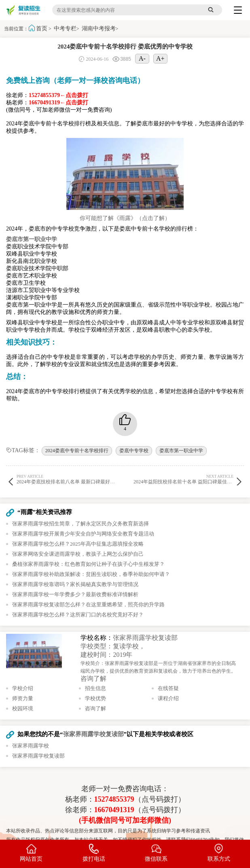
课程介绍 (168, 698)
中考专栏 (65, 29)
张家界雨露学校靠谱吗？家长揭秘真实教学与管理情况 (75, 584)
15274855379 (114, 799)
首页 (42, 29)
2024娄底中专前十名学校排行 (77, 451)
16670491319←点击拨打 (58, 103)
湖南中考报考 (99, 29)
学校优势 (95, 698)
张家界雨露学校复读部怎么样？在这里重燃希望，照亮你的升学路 (88, 604)
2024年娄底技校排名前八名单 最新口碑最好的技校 (71, 479)
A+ (160, 58)
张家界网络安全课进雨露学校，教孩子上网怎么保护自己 (78, 554)
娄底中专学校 (134, 451)
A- (142, 58)
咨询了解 (93, 679)
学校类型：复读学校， (113, 646)
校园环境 (23, 708)
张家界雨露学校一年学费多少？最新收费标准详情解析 (75, 594)
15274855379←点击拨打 (58, 95)
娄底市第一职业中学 (181, 451)
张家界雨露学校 (31, 746)
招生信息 (95, 688)
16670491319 (114, 810)
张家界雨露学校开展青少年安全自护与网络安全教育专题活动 (83, 534)
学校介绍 (23, 688)
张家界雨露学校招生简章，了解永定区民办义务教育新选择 (81, 524)
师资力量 (23, 698)
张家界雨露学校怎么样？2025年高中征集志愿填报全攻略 (78, 544)
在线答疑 (168, 688)
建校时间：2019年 (106, 655)
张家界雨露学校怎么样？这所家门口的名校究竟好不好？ (78, 615)
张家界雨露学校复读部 (145, 638)
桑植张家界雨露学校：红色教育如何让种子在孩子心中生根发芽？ (88, 564)
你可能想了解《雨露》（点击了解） (125, 218)
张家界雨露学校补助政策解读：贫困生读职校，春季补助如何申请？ (91, 574)
